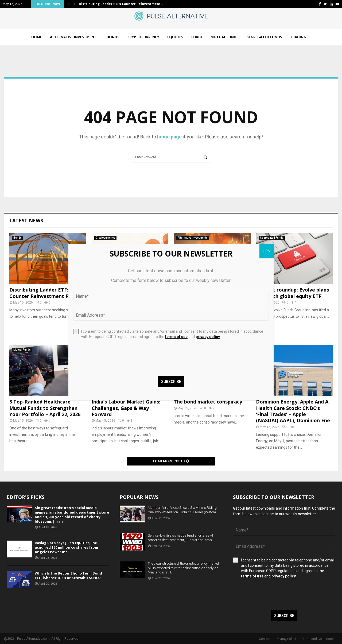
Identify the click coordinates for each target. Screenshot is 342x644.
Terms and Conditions (317, 639)
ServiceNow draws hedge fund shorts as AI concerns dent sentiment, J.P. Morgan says (180, 538)
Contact (265, 639)
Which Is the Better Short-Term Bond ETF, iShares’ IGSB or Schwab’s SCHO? (68, 575)
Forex (197, 37)
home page (169, 137)
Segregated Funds (264, 37)
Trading (298, 37)
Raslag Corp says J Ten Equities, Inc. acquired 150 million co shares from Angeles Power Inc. (66, 547)
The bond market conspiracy (208, 402)
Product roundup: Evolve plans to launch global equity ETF (292, 293)
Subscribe (284, 616)
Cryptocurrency (143, 37)
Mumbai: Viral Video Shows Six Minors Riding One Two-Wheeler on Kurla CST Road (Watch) (182, 510)
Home (37, 37)
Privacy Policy (286, 639)
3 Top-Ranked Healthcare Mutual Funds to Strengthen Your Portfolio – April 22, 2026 (45, 408)
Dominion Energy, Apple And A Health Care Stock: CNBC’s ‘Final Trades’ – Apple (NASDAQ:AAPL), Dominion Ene (293, 411)
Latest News (26, 220)
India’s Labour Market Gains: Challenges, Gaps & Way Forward (126, 408)
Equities (175, 37)
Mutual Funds (225, 37)
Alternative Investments (74, 37)
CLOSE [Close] (267, 251)
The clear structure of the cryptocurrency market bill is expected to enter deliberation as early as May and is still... (183, 568)
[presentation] (274, 595)
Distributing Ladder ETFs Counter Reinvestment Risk (124, 4)
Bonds (113, 37)
